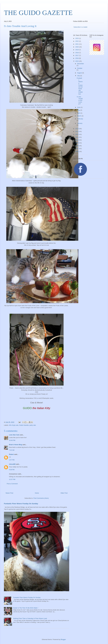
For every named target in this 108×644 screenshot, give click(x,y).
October (80, 68)
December (81, 64)
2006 (77, 151)
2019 (77, 50)
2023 (77, 38)
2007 (77, 149)
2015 (77, 61)
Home (37, 493)
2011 (77, 137)
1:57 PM (12, 460)
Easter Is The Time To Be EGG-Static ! (26, 608)
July (79, 76)
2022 (77, 41)
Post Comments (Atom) (41, 498)
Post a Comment (12, 484)
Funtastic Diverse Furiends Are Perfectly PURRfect (80, 86)
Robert (11, 454)
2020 (77, 47)
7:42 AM (12, 450)
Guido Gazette (24, 425)
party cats (33, 425)
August (80, 73)
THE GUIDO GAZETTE (38, 13)
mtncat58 (12, 464)
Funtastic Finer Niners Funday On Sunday (21, 504)
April (79, 113)
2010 (77, 140)
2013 (77, 131)
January (80, 123)
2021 (77, 44)
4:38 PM (12, 470)
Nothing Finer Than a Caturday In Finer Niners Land (30, 618)
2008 (77, 146)
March (79, 116)
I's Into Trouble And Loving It (80, 100)
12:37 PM (12, 479)
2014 (77, 129)
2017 (77, 55)
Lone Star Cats (14, 435)
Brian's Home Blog (16, 445)
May (79, 110)
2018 (77, 53)
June (79, 107)
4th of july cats (14, 425)
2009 (77, 143)
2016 (77, 58)
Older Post (64, 493)
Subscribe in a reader (81, 27)
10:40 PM (12, 440)
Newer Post (9, 493)
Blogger (63, 639)
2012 (77, 134)
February (80, 119)
